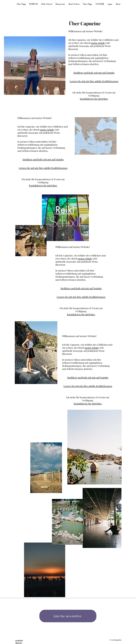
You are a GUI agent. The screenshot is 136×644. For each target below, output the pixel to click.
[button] (60, 4)
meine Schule (98, 43)
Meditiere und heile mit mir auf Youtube (94, 73)
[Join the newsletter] (68, 616)
